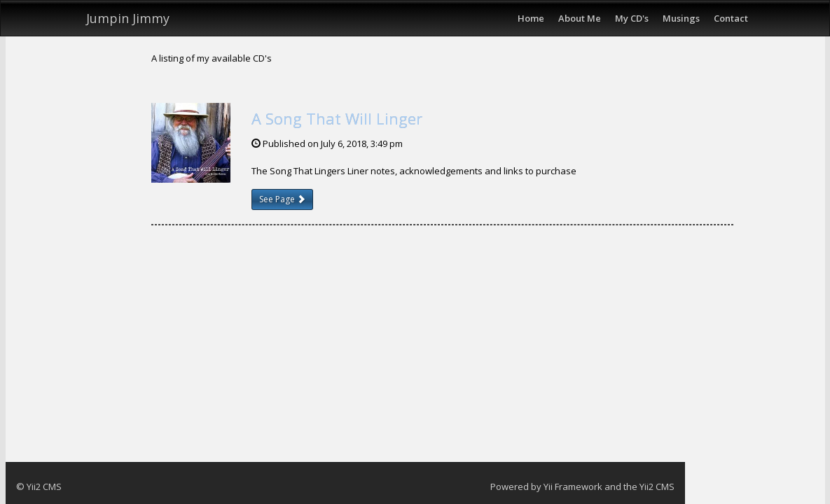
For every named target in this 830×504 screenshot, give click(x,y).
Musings (681, 18)
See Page (282, 199)
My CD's (632, 18)
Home (531, 18)
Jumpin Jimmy (128, 18)
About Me (580, 18)
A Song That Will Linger (337, 118)
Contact (731, 18)
